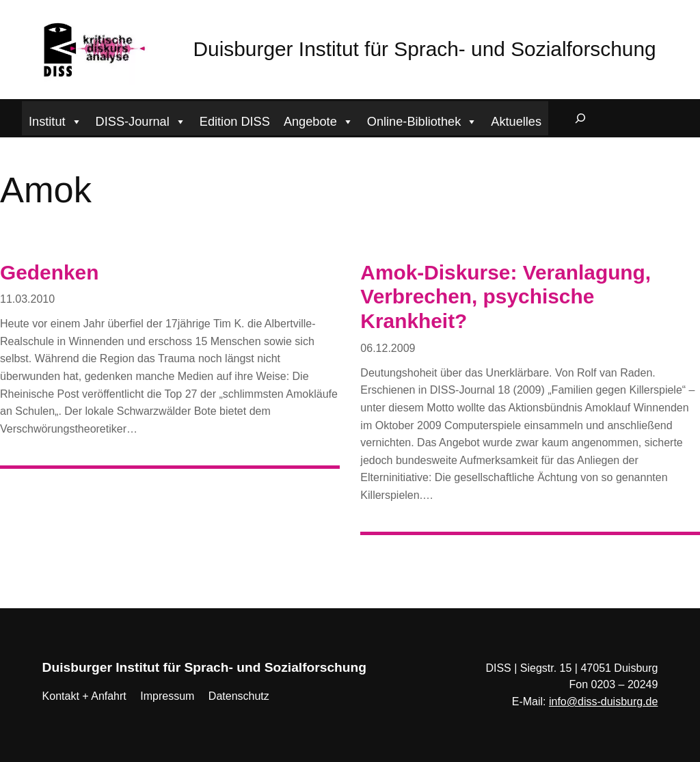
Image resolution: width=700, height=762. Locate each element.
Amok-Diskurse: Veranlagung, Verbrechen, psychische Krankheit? (506, 297)
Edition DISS (235, 122)
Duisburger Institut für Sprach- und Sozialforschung (425, 49)
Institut (55, 120)
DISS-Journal (141, 120)
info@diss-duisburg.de (603, 702)
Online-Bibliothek (422, 120)
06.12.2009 (388, 348)
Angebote (319, 120)
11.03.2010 (27, 299)
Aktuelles (516, 122)
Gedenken (49, 272)
